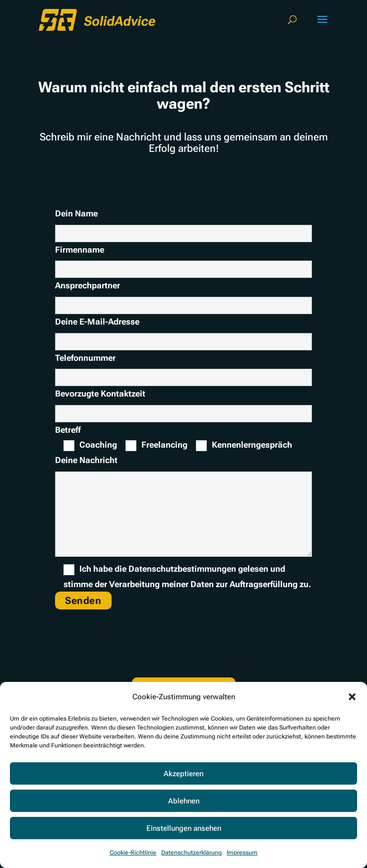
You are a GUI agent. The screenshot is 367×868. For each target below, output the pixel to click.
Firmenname (80, 250)
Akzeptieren (183, 774)
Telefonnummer (85, 358)
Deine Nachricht (86, 460)
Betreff (68, 430)
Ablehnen (184, 801)
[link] (97, 19)
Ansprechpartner (88, 285)
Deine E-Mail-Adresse (97, 322)
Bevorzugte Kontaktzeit (100, 394)
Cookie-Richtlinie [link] (133, 853)
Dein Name (183, 223)
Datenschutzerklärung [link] (191, 853)
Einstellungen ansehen (184, 828)
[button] (352, 697)
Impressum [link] (242, 853)
